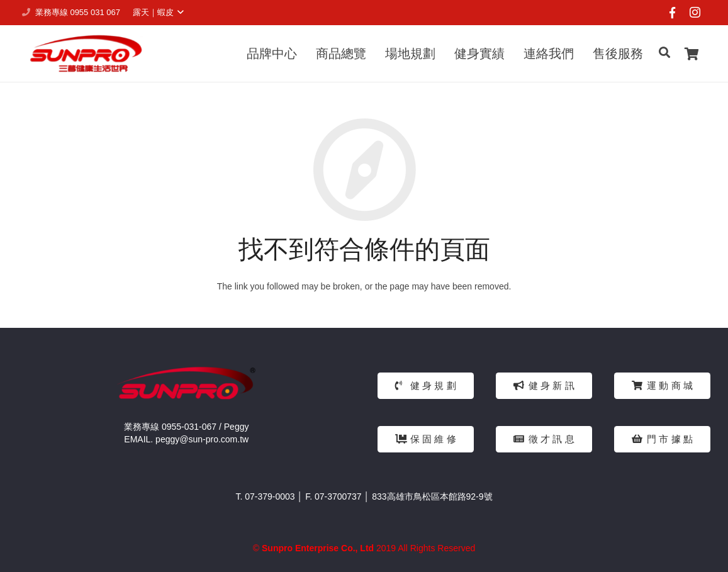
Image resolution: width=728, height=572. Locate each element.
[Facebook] (672, 13)
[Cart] (692, 53)
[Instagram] (695, 13)
